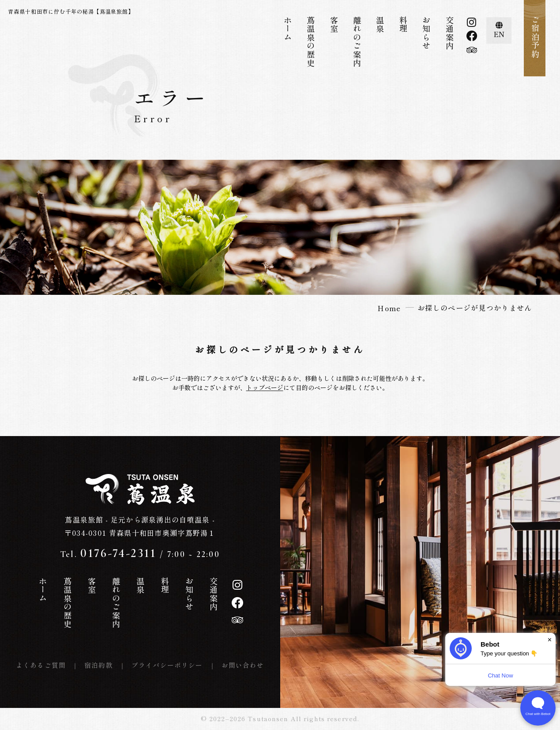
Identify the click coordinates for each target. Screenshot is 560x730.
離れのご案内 (357, 42)
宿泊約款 (99, 665)
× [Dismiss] (550, 640)
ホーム (288, 29)
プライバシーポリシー (167, 665)
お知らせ (426, 33)
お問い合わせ (243, 665)
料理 (403, 24)
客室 (334, 24)
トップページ (265, 388)
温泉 (380, 24)
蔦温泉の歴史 (311, 42)
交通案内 (450, 33)
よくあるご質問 (41, 665)
